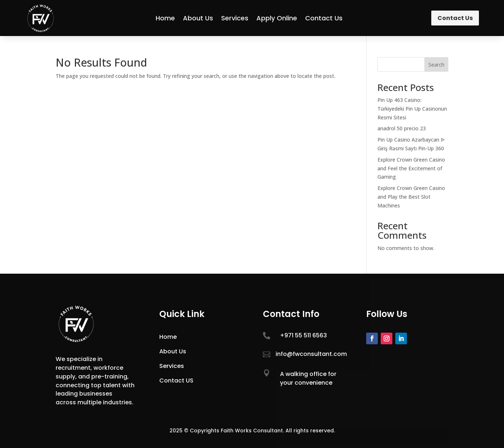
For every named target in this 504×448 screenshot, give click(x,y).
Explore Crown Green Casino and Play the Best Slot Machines (411, 197)
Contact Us (324, 18)
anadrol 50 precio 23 (402, 128)
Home (165, 18)
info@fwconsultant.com (311, 354)
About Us (198, 18)
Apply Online (277, 18)
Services (235, 18)
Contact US (176, 380)
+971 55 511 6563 (303, 335)
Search (436, 65)
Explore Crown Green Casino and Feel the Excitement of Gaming (411, 168)
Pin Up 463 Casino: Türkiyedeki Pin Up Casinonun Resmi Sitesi (412, 109)
